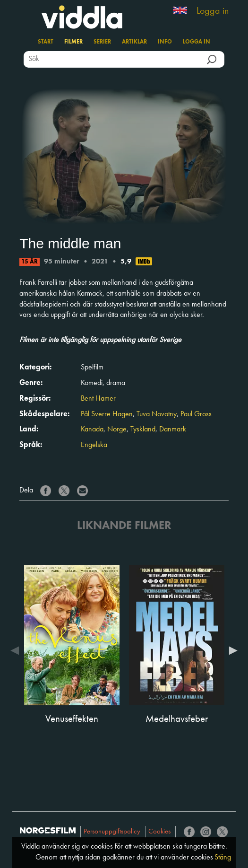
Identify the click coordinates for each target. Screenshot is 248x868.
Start (46, 42)
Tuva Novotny (157, 414)
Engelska (94, 445)
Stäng (223, 858)
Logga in (213, 11)
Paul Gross (196, 414)
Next (231, 650)
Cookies (159, 832)
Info (165, 42)
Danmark (173, 430)
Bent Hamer (98, 399)
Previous (17, 650)
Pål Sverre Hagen (107, 414)
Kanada (92, 430)
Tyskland (143, 430)
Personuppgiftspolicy (112, 832)
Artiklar (134, 42)
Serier (102, 42)
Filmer (73, 42)
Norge (117, 430)
